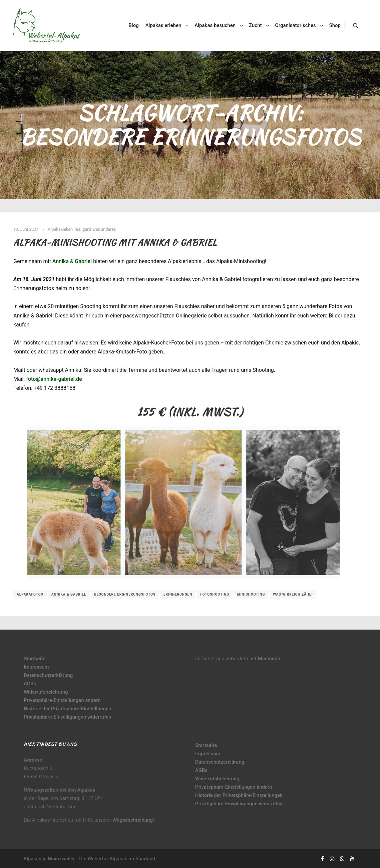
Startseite (35, 659)
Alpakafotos (30, 594)
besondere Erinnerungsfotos (125, 594)
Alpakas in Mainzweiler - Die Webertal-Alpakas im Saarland (89, 859)
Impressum (36, 667)
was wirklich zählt (293, 594)
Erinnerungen (178, 594)
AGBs (30, 684)
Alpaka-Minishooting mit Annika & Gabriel (115, 242)
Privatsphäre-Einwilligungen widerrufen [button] (68, 717)
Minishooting (251, 594)
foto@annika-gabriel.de (54, 379)
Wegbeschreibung (133, 820)
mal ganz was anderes (95, 229)
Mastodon (269, 659)
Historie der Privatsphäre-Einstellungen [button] (68, 709)
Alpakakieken (60, 229)
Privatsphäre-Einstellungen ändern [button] (62, 700)
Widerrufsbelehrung (46, 692)
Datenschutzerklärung (48, 675)
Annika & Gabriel (72, 261)
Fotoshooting (215, 594)
